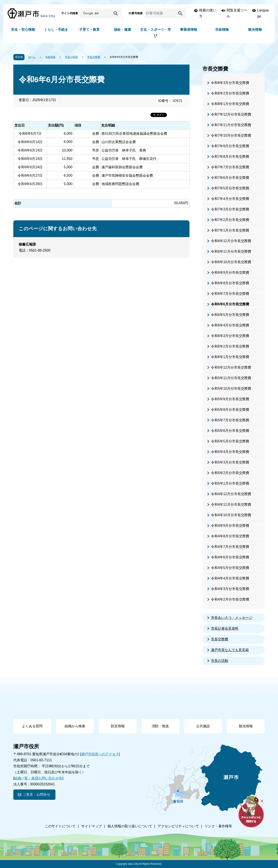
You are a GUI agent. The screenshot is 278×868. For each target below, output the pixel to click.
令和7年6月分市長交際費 (230, 178)
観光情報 (255, 30)
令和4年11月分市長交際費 (231, 504)
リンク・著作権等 (218, 826)
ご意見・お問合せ (37, 795)
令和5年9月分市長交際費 (230, 399)
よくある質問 (32, 726)
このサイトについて (60, 826)
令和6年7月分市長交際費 (230, 294)
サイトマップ (92, 826)
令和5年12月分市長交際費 (231, 367)
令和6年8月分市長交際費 (230, 283)
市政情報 (222, 30)
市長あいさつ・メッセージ (232, 618)
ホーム (32, 57)
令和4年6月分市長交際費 (230, 557)
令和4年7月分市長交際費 (230, 547)
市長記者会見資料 (225, 628)
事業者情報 (189, 30)
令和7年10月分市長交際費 (231, 135)
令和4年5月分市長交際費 (230, 568)
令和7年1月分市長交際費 (230, 230)
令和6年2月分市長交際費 (230, 346)
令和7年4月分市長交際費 (230, 199)
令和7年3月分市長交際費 (230, 209)
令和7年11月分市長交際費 (231, 125)
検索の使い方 (208, 13)
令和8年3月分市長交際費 (230, 83)
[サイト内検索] (96, 13)
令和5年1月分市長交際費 (230, 483)
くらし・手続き (56, 30)
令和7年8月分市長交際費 (230, 157)
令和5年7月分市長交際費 (230, 420)
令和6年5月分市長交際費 (230, 315)
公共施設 (203, 726)
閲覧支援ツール (237, 13)
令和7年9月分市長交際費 (230, 146)
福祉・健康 (122, 30)
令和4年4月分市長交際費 (230, 578)
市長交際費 (94, 57)
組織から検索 (75, 726)
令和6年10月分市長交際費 (231, 262)
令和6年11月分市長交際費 (231, 251)
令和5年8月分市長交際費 (230, 410)
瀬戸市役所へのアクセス (100, 754)
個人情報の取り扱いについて (130, 826)
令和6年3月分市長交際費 (230, 336)
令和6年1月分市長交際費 (230, 357)
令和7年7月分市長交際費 (230, 167)
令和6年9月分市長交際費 (230, 273)
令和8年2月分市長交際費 (230, 93)
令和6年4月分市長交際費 (230, 325)
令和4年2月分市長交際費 (230, 599)
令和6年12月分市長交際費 (231, 241)
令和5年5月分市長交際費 (230, 441)
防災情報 (118, 726)
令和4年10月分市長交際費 (231, 515)
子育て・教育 (89, 30)
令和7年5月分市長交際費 (230, 188)
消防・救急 (160, 726)
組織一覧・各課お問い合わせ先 (38, 778)
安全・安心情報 (23, 30)
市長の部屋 (71, 57)
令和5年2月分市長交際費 (230, 473)
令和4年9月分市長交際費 (230, 526)
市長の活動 (220, 661)
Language (263, 13)
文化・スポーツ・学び (156, 33)
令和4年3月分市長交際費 (230, 589)
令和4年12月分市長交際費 (231, 494)
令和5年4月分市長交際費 (230, 452)
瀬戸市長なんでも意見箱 (230, 650)
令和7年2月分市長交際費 (230, 220)
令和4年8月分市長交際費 (230, 536)
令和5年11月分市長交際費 (231, 378)
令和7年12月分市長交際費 (231, 114)
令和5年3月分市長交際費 (230, 462)
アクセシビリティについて (178, 826)
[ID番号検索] (161, 13)
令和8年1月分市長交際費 (230, 104)
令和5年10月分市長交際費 (231, 388)
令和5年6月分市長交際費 (230, 431)
